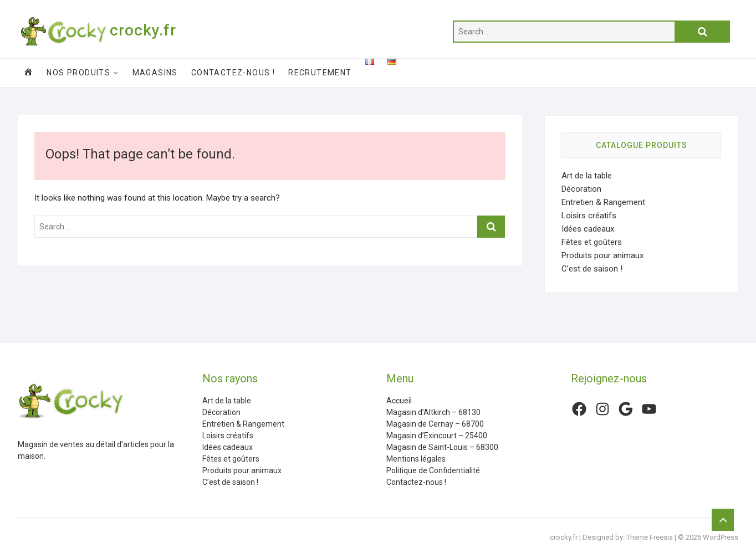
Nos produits (78, 73)
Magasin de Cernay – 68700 (435, 424)
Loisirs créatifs (589, 216)
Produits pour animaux (602, 255)
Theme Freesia (650, 537)
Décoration (581, 189)
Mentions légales (416, 459)
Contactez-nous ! (233, 73)
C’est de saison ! (592, 269)
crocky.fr (143, 30)
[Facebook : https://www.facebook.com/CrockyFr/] (579, 409)
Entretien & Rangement (603, 202)
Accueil (399, 401)
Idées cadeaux (588, 229)
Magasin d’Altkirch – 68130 (433, 412)
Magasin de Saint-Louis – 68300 (442, 447)
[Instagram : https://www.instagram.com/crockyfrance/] (602, 409)
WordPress (721, 537)
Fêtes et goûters (592, 242)
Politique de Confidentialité (433, 470)
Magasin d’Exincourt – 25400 (437, 436)
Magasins (155, 73)
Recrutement (320, 73)
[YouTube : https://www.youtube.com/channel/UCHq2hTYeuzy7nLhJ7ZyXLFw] (649, 409)
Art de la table (587, 176)
